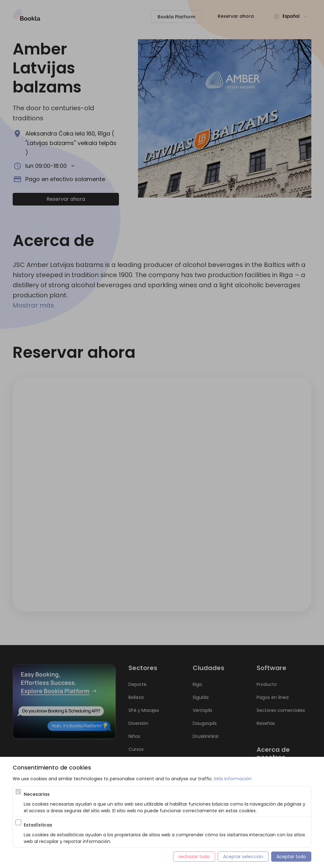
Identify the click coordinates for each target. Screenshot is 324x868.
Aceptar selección (243, 857)
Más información (233, 779)
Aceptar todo (291, 857)
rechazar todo (194, 857)
